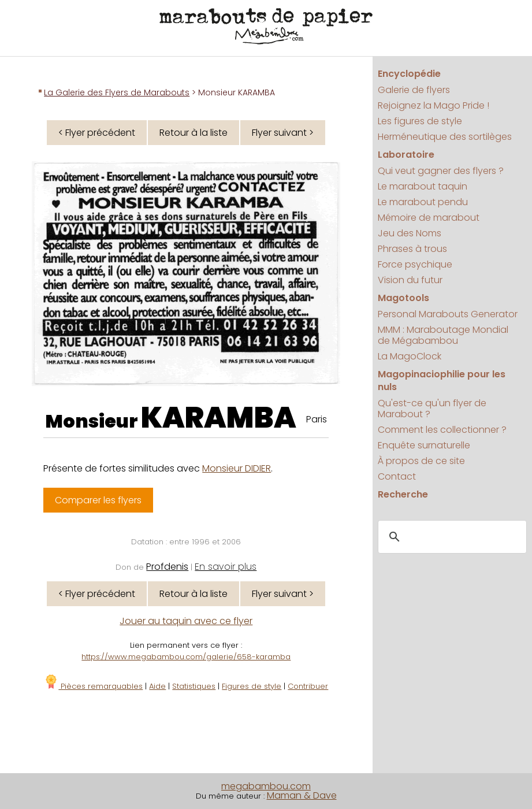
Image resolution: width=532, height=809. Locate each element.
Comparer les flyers (98, 500)
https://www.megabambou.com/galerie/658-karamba (186, 657)
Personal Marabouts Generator (448, 314)
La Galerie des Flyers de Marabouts (117, 92)
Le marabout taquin (423, 186)
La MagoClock (410, 356)
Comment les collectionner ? (442, 430)
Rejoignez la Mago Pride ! (434, 105)
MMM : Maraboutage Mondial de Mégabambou (443, 335)
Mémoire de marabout (429, 218)
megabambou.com (266, 786)
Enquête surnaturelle (424, 445)
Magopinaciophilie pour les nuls (442, 381)
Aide (157, 686)
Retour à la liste (194, 133)
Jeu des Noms (410, 233)
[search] (451, 537)
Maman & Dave (302, 795)
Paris (317, 419)
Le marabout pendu (423, 202)
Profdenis (167, 567)
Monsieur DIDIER (237, 468)
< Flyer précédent (97, 133)
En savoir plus (226, 567)
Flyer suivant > (283, 133)
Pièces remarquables (93, 686)
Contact (397, 476)
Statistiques (194, 686)
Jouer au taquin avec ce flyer (186, 621)
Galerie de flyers (414, 90)
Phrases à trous (412, 249)
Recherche (403, 494)
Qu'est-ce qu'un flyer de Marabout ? (432, 409)
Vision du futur (410, 280)
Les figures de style (420, 121)
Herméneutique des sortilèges (445, 137)
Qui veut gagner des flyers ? (441, 171)
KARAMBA (219, 418)
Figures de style (252, 686)
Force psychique (415, 264)
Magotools (403, 298)
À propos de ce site (421, 461)
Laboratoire (406, 155)
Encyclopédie (409, 74)
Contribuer (308, 686)
